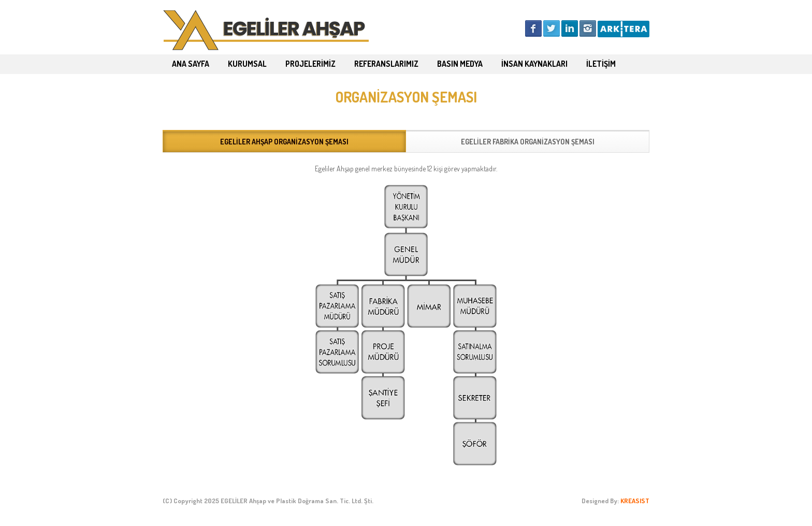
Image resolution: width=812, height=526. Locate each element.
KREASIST (635, 501)
